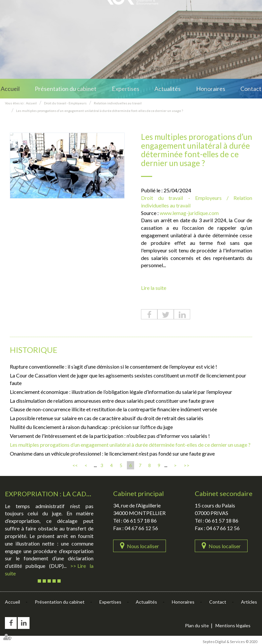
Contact (251, 89)
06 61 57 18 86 (140, 520)
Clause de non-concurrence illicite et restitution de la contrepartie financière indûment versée (113, 409)
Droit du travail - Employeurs (65, 103)
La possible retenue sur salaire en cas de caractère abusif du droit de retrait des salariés (107, 418)
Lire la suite (154, 288)
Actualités (168, 89)
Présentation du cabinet (66, 89)
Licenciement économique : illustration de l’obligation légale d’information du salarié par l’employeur (121, 392)
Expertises (126, 89)
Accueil (10, 89)
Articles (249, 602)
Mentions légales (233, 625)
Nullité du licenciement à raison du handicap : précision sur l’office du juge (91, 427)
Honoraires (211, 89)
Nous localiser (143, 546)
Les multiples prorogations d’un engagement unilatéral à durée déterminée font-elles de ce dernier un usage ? (100, 111)
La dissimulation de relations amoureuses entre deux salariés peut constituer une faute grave (112, 401)
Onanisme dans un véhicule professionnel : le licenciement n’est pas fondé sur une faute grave (112, 453)
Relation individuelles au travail (118, 103)
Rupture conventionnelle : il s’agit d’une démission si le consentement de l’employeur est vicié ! (113, 366)
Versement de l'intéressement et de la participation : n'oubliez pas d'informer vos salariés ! (110, 436)
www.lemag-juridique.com (189, 213)
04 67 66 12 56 (141, 528)
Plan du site (197, 625)
